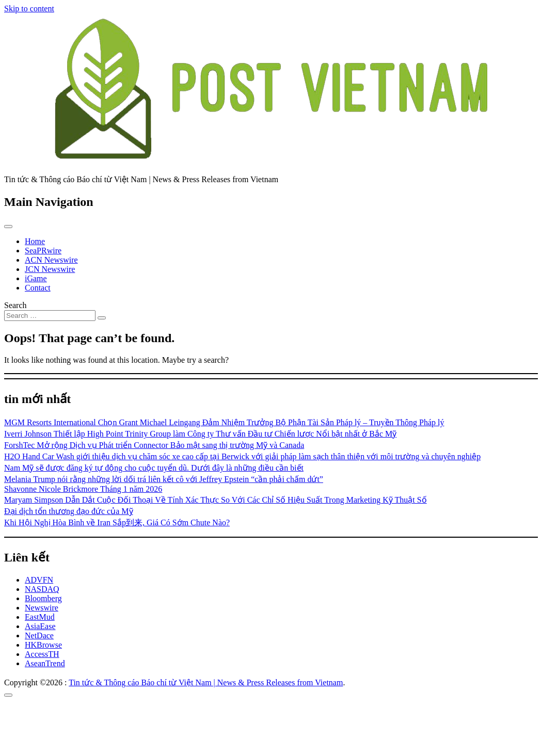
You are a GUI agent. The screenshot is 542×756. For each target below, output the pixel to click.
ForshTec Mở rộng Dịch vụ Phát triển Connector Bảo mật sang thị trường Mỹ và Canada (154, 445)
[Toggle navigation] (8, 227)
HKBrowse (43, 645)
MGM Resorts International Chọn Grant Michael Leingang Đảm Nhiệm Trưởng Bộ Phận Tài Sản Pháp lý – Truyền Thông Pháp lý (224, 422)
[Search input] (50, 316)
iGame (36, 278)
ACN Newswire (51, 260)
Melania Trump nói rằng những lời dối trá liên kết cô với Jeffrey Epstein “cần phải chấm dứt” (164, 479)
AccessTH (42, 654)
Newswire (42, 608)
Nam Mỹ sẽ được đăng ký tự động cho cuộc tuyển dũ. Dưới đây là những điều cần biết (154, 468)
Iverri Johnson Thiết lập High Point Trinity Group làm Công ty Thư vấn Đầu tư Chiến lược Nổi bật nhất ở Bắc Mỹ (200, 434)
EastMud (40, 617)
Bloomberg (43, 598)
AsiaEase (40, 626)
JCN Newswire (50, 269)
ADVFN (39, 580)
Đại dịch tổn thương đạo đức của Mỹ (69, 511)
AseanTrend (45, 663)
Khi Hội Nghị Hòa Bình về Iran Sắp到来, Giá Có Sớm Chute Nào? (117, 522)
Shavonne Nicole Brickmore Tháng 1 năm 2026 (83, 489)
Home (35, 241)
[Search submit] (102, 318)
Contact (38, 288)
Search (15, 305)
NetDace (39, 636)
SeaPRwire (43, 251)
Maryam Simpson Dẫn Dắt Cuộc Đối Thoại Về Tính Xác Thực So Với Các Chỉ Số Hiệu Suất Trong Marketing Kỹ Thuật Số (216, 500)
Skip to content (29, 9)
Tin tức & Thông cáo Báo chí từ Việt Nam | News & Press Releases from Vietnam (206, 682)
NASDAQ (42, 589)
